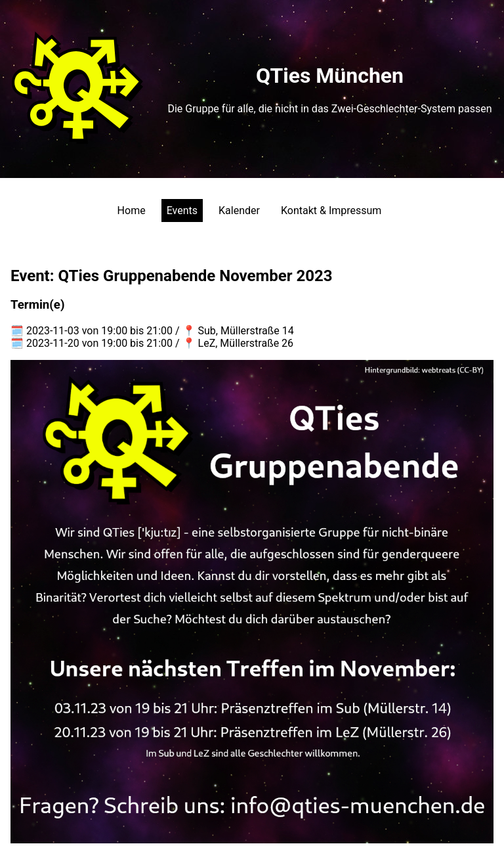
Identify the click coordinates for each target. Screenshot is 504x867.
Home (132, 211)
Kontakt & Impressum (331, 211)
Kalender (239, 211)
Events (182, 211)
